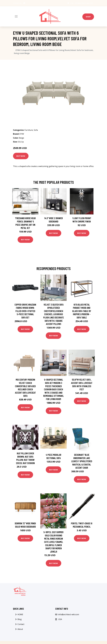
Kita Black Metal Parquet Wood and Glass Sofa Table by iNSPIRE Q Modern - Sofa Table (82, 311)
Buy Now (21, 156)
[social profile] (24, 3)
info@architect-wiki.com (84, 3)
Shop (88, 17)
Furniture (29, 130)
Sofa (36, 130)
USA (72, 3)
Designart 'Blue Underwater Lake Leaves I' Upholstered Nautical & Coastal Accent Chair (82, 461)
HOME (20, 614)
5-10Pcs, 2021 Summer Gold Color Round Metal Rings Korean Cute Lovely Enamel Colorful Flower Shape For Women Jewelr (53, 542)
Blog (20, 619)
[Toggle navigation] (16, 16)
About (20, 629)
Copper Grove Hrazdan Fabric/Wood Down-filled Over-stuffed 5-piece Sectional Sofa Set (25, 311)
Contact (21, 624)
